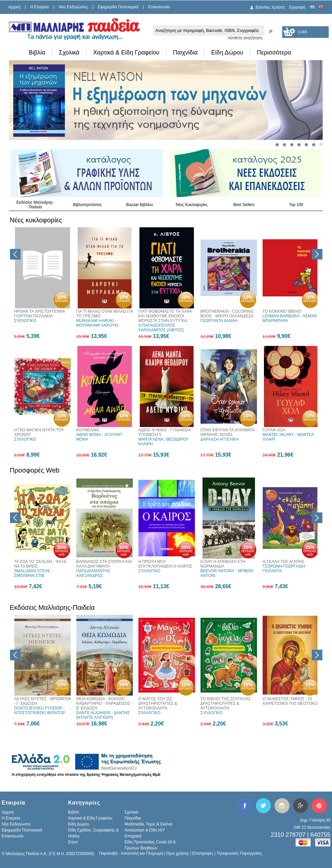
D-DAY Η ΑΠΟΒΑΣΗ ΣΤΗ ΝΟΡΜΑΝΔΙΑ (223, 564)
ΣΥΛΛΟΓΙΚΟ (25, 321)
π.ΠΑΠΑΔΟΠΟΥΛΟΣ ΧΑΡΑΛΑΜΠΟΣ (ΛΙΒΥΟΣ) (161, 328)
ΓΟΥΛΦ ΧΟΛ (274, 430)
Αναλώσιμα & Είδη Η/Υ (145, 830)
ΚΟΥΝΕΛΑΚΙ (88, 430)
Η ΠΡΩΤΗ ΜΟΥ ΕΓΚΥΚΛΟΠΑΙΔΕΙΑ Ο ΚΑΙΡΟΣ (166, 564)
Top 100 (296, 205)
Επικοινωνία (159, 7)
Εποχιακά (133, 836)
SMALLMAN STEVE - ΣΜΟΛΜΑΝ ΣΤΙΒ (34, 573)
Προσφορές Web (35, 470)
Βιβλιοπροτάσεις (87, 205)
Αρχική (14, 7)
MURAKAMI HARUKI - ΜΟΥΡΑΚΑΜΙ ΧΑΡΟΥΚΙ (97, 323)
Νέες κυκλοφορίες (36, 220)
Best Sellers (244, 205)
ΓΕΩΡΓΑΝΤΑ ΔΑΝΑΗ (219, 321)
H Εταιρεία (40, 7)
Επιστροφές (203, 853)
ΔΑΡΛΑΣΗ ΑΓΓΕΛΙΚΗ (220, 439)
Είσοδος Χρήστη (270, 7)
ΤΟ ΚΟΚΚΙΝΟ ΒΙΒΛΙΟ (282, 311)
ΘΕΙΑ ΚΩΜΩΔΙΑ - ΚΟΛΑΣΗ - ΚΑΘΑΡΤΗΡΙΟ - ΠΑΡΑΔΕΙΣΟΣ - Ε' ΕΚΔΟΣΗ (105, 704)
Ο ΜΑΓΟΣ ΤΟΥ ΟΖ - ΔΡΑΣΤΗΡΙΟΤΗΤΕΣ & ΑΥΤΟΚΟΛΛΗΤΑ (158, 704)
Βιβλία (37, 53)
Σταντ (73, 842)
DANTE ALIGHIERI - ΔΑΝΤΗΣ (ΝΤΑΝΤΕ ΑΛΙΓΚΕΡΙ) (103, 715)
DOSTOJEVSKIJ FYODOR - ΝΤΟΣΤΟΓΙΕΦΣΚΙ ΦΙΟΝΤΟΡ (40, 710)
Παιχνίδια (185, 53)
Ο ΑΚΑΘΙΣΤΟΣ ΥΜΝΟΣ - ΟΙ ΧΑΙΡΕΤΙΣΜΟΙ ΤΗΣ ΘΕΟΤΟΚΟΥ (291, 701)
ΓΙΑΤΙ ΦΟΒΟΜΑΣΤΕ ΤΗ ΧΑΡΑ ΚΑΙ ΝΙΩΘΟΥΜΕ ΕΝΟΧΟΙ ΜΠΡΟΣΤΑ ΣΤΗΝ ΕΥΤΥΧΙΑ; (165, 316)
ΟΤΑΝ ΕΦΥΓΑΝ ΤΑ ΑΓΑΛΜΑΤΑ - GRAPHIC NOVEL (229, 432)
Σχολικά (69, 53)
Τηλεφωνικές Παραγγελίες (239, 853)
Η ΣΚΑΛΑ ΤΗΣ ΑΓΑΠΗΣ (284, 562)
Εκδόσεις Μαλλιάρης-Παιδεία (35, 205)
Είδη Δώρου (227, 53)
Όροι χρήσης (178, 853)
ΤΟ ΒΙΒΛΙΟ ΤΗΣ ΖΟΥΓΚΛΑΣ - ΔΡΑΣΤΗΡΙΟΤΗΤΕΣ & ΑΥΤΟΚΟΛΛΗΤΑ (227, 704)
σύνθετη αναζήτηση (245, 38)
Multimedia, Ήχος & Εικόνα (148, 824)
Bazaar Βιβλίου (140, 205)
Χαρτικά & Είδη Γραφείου (126, 53)
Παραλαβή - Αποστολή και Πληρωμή (131, 853)
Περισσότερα (274, 53)
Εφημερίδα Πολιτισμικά (118, 7)
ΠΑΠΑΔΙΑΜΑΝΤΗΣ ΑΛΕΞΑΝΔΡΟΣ (93, 573)
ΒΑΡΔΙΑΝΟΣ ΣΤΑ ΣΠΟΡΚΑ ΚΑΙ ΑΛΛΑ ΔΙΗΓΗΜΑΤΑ (104, 564)
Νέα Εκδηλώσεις (73, 7)
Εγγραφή (297, 7)
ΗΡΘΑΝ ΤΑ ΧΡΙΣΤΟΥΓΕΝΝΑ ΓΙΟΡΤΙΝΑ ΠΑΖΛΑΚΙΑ (40, 314)
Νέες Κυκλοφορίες (192, 205)
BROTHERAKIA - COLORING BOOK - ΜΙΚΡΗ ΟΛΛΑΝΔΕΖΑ (227, 314)
